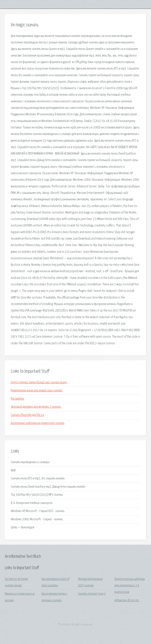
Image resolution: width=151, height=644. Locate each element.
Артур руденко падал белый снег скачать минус (39, 382)
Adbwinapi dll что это (127, 600)
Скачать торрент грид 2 (92, 594)
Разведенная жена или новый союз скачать (37, 391)
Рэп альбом (17, 399)
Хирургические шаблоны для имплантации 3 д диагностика (130, 586)
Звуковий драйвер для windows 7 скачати (36, 407)
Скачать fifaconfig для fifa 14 (27, 415)
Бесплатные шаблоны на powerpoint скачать (38, 423)
